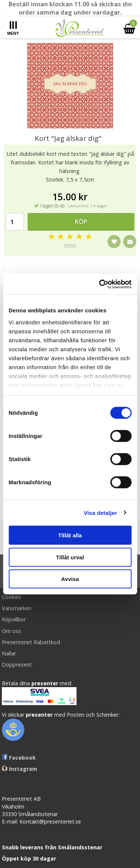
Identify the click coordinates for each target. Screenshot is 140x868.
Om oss (11, 631)
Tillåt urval (70, 557)
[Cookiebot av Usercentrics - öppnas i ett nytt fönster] (100, 284)
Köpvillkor (14, 619)
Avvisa (70, 579)
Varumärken (17, 608)
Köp (81, 222)
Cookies (12, 597)
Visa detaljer (100, 512)
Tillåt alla (70, 535)
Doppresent (17, 665)
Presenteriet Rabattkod (31, 642)
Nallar (9, 653)
